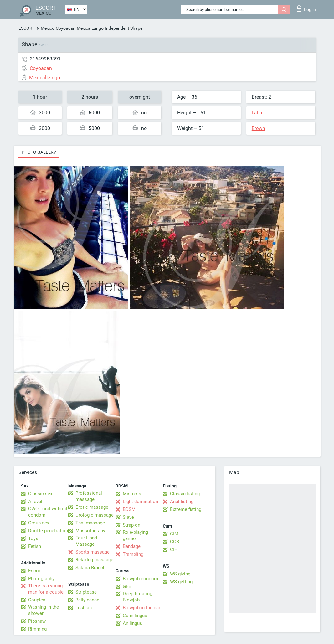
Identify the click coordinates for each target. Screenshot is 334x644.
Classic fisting (185, 494)
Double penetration (48, 531)
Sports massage (92, 552)
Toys (33, 538)
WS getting (181, 582)
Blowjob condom (140, 579)
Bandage (132, 546)
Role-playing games (135, 535)
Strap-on (131, 525)
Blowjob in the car (141, 608)
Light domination (140, 502)
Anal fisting (182, 502)
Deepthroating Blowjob (137, 597)
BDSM (129, 509)
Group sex (39, 523)
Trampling (133, 554)
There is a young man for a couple (46, 589)
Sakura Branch (90, 568)
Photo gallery (39, 152)
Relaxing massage (94, 560)
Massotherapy (90, 531)
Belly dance (87, 600)
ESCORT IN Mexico (36, 28)
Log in (306, 8)
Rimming (37, 629)
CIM (174, 534)
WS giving (180, 574)
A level (35, 502)
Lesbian (84, 608)
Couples (37, 600)
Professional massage (89, 496)
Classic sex (40, 494)
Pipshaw (37, 621)
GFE (127, 586)
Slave (128, 517)
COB (175, 542)
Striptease (86, 592)
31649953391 (45, 59)
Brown (258, 128)
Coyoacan (66, 28)
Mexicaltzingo (90, 28)
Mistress (132, 494)
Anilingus (132, 623)
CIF (173, 549)
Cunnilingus (135, 616)
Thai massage (90, 523)
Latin (257, 113)
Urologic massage (95, 515)
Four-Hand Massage (86, 541)
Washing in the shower (44, 610)
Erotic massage (92, 507)
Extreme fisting (186, 509)
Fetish (35, 546)
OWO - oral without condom (48, 512)
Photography (41, 579)
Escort (35, 571)
